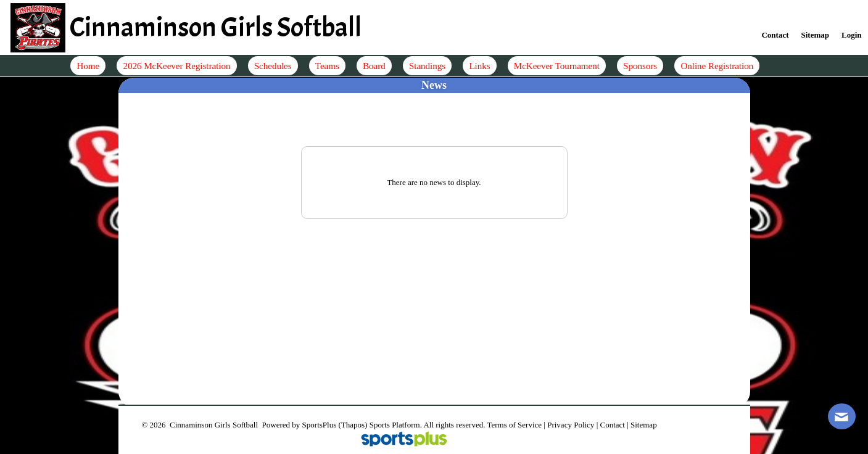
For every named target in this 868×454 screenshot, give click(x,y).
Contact (612, 425)
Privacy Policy (571, 425)
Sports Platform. (396, 425)
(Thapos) (353, 425)
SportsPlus (320, 425)
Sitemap (644, 425)
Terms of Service (514, 425)
